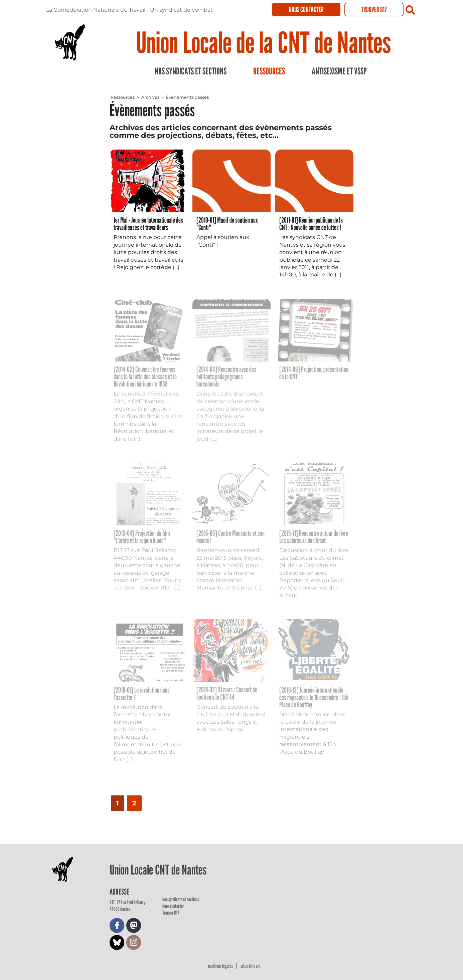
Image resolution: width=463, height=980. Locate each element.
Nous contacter (306, 9)
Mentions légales (221, 966)
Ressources (269, 71)
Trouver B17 (374, 9)
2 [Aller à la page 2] (134, 803)
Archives (150, 97)
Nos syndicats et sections (191, 71)
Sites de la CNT (251, 966)
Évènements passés (187, 97)
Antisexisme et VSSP (339, 71)
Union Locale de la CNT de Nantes (263, 42)
